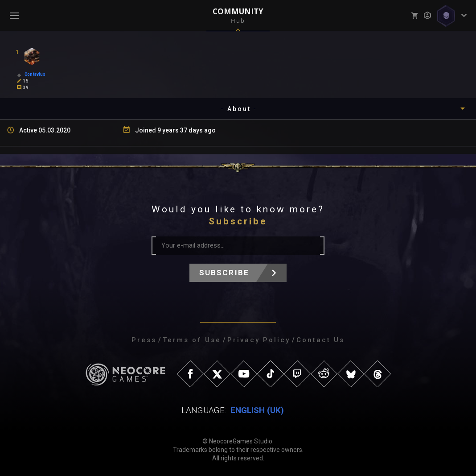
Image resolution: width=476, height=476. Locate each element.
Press (144, 340)
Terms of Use (192, 340)
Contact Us (320, 340)
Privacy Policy (259, 340)
